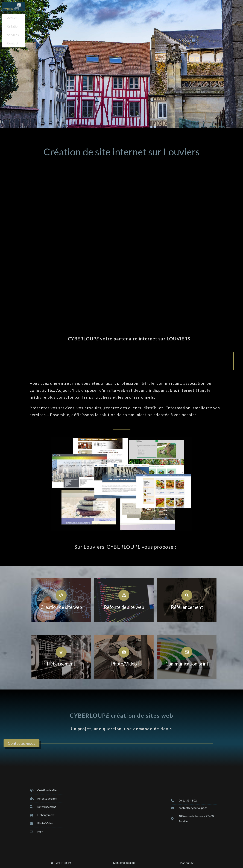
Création (13, 24)
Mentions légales (124, 863)
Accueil (12, 17)
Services (13, 31)
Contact (13, 38)
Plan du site (187, 863)
